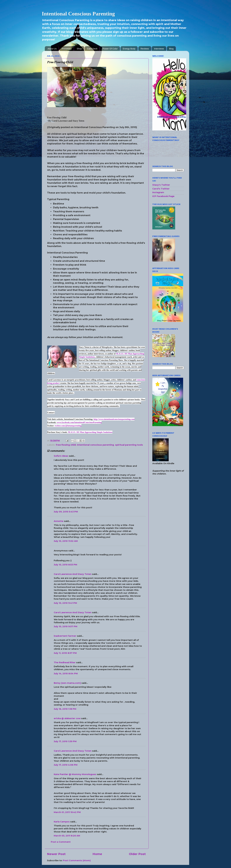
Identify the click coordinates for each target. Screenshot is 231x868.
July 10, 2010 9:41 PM (65, 603)
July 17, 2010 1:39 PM (65, 741)
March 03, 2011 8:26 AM (67, 836)
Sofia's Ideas (61, 456)
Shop (79, 49)
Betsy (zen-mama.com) (67, 683)
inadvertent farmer (65, 636)
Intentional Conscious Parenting (78, 14)
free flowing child (66, 445)
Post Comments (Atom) (77, 860)
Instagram (158, 192)
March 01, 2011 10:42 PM (67, 812)
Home (97, 854)
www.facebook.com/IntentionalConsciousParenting (79, 422)
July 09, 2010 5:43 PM (66, 512)
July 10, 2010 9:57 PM (66, 626)
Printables (67, 49)
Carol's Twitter (161, 189)
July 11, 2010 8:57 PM (65, 653)
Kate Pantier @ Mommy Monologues (75, 774)
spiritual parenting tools (129, 445)
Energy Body (129, 49)
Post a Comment (61, 842)
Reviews (145, 49)
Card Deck (92, 49)
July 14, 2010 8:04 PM (66, 674)
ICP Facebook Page (163, 196)
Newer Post (56, 854)
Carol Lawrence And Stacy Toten (73, 574)
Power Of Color (110, 49)
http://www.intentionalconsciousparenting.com (114, 419)
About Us (52, 49)
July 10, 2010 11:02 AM (66, 541)
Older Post (137, 854)
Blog (171, 49)
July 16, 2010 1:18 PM (65, 709)
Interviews (159, 49)
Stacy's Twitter (161, 185)
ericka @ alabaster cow (67, 718)
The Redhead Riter (65, 662)
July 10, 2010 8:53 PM (65, 565)
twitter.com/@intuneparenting (68, 426)
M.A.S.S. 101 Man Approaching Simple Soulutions (90, 432)
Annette (59, 521)
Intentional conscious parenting (95, 445)
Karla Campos (62, 822)
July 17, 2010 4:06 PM (66, 765)
